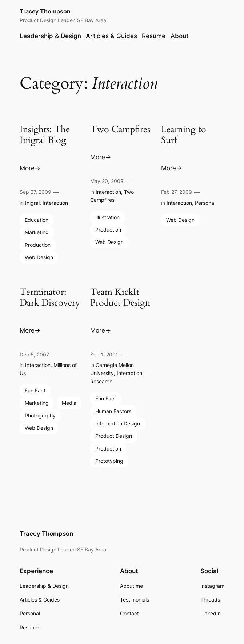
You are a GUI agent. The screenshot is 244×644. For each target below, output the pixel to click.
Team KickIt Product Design (120, 298)
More (27, 168)
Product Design (114, 436)
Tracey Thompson (45, 11)
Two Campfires (120, 130)
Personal (205, 203)
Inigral (32, 203)
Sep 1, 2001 (104, 354)
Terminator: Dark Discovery (50, 298)
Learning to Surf (184, 135)
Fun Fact (35, 390)
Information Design (118, 423)
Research (101, 381)
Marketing (37, 232)
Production (38, 245)
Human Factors (113, 411)
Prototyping (109, 461)
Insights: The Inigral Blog (45, 135)
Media (69, 403)
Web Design (39, 257)
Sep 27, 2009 (35, 192)
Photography (40, 415)
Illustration (107, 217)
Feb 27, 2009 (177, 192)
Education (37, 220)
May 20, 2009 (107, 181)
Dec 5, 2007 (34, 354)
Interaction (55, 203)
